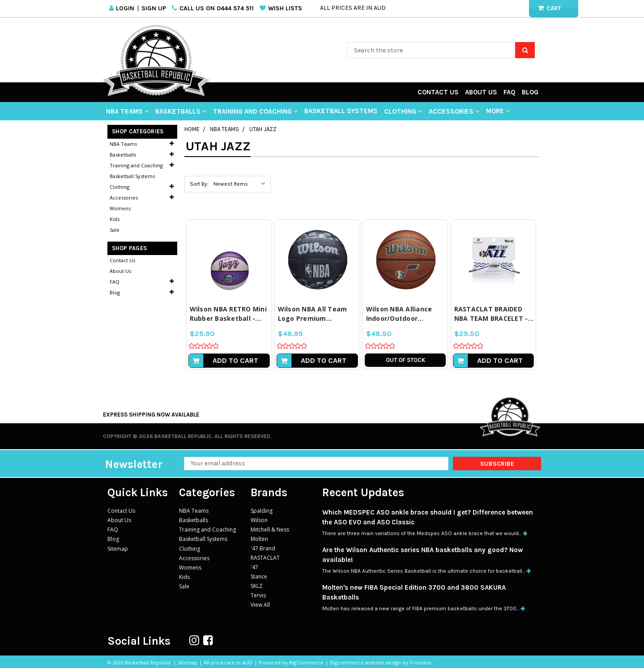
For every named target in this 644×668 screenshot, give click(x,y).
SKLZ (257, 586)
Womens (120, 208)
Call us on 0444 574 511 (217, 8)
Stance (259, 577)
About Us (481, 92)
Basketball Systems (341, 111)
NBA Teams (128, 111)
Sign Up (154, 8)
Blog (530, 92)
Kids (115, 219)
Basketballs (181, 111)
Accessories (454, 111)
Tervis (258, 595)
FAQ (510, 92)
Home (192, 129)
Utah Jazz (263, 129)
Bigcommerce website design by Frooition (381, 662)
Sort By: (199, 184)
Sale (115, 230)
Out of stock (405, 360)
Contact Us (438, 92)
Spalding (262, 511)
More (498, 111)
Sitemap (118, 548)
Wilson (259, 520)
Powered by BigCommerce (291, 662)
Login (125, 8)
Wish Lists (285, 8)
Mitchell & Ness (270, 530)
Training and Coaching (256, 111)
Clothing (403, 111)
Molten (259, 539)
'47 (254, 567)
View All (260, 605)
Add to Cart (235, 360)
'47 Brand (263, 548)
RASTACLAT (265, 558)
